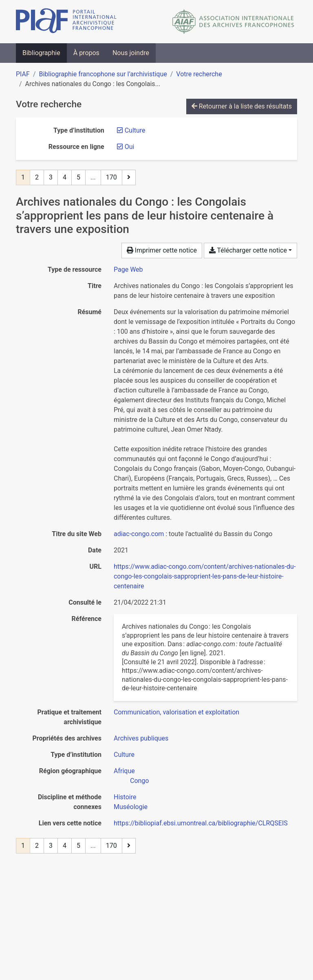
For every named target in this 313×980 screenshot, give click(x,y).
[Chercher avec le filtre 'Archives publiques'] (141, 738)
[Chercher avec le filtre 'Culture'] (124, 755)
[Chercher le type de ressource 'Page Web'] (128, 269)
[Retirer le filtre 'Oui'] (130, 147)
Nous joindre (131, 53)
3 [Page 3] (51, 177)
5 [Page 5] (78, 177)
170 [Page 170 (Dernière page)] (111, 177)
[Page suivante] (129, 177)
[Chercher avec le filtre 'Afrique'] (124, 771)
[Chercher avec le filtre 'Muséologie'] (131, 807)
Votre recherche (199, 74)
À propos (86, 53)
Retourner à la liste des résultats (242, 106)
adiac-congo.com (139, 534)
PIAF (23, 74)
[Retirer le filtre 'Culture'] (135, 130)
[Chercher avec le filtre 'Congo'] (139, 781)
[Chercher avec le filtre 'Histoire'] (125, 797)
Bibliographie (41, 53)
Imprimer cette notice (162, 250)
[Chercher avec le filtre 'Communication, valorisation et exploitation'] (176, 712)
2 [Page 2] (37, 177)
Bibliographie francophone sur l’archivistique (103, 74)
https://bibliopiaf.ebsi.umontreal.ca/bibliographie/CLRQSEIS (201, 823)
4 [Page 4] (65, 177)
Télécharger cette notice (248, 250)
